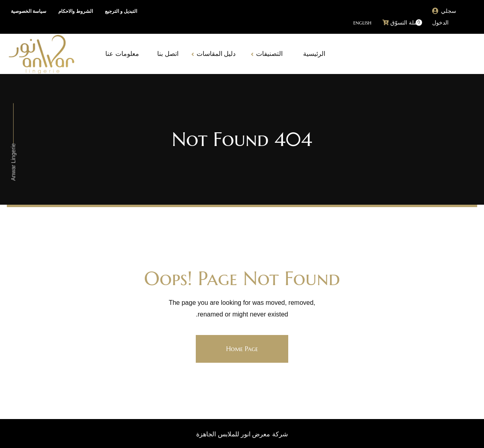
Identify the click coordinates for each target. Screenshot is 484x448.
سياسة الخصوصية (29, 11)
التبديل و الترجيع (121, 11)
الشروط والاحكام (76, 11)
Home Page (242, 349)
